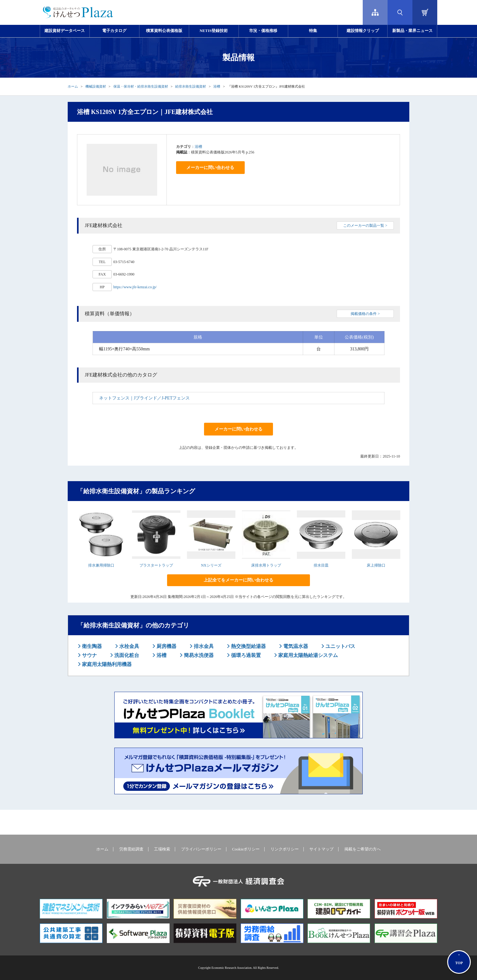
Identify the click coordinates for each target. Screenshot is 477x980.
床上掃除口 (376, 565)
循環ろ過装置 (245, 655)
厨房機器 (166, 646)
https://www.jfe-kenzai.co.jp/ (135, 287)
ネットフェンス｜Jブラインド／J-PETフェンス (144, 398)
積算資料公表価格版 (164, 31)
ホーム (73, 86)
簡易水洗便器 (198, 655)
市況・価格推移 (263, 31)
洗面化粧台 (126, 655)
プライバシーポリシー (201, 849)
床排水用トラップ (266, 565)
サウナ (89, 655)
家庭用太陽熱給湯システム (307, 655)
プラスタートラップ (156, 565)
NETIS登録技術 (214, 31)
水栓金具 (129, 646)
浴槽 (217, 86)
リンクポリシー (285, 849)
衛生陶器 (91, 646)
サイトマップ (321, 849)
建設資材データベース (65, 31)
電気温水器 (295, 646)
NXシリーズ (211, 565)
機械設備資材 (96, 86)
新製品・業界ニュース (412, 31)
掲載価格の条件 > (365, 314)
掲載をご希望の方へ (363, 849)
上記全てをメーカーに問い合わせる (238, 580)
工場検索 (162, 849)
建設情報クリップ (363, 31)
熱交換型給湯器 (248, 646)
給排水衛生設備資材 (191, 86)
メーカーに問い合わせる (210, 168)
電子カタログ (114, 31)
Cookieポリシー (246, 849)
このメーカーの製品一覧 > (365, 226)
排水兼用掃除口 (101, 565)
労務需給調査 (131, 849)
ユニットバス (340, 646)
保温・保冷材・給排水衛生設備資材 (141, 86)
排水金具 (203, 646)
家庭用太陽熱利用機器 (106, 664)
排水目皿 (321, 565)
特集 (313, 31)
